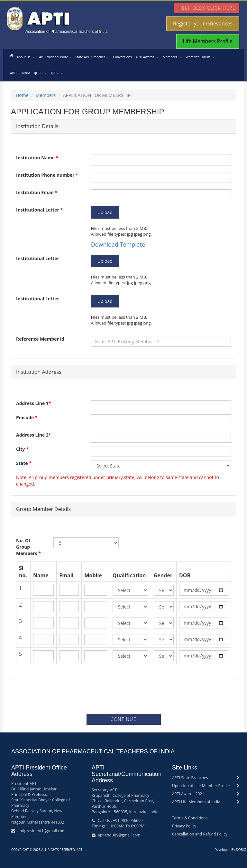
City (22, 449)
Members (172, 57)
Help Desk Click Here (207, 8)
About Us (26, 57)
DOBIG (241, 850)
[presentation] (123, 698)
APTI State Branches (190, 778)
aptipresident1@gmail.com (41, 831)
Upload (105, 212)
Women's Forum (200, 57)
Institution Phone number (47, 175)
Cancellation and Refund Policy (200, 834)
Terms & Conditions (190, 818)
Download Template (118, 244)
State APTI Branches (92, 57)
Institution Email (37, 192)
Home (22, 95)
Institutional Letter (39, 210)
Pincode (27, 417)
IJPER (57, 73)
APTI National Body (55, 57)
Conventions (122, 57)
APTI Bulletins (20, 73)
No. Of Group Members (28, 547)
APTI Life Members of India (196, 802)
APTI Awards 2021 (188, 794)
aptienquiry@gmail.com (119, 835)
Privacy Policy (184, 826)
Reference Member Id (40, 339)
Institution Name (37, 158)
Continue (123, 719)
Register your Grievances (203, 24)
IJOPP (41, 73)
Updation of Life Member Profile (201, 786)
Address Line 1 (34, 403)
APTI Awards (147, 57)
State (24, 463)
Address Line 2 (34, 435)
